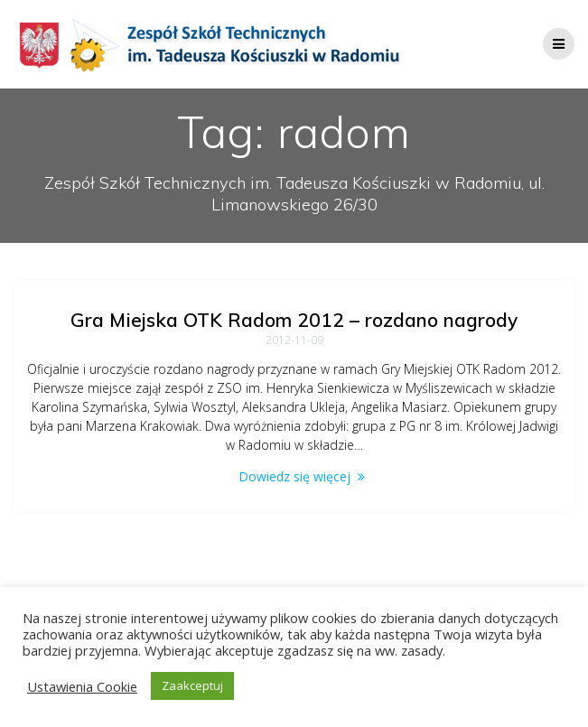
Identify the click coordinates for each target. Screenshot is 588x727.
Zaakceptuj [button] (192, 685)
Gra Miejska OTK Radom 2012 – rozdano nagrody (294, 320)
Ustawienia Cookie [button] (82, 686)
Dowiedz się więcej (294, 476)
